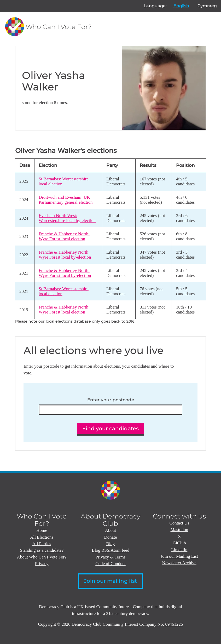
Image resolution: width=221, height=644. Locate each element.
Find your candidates (110, 429)
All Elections (42, 537)
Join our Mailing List (179, 556)
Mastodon (179, 530)
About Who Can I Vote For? (42, 557)
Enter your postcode (111, 400)
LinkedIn (179, 550)
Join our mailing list (110, 581)
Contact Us (179, 523)
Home (42, 530)
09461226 (174, 624)
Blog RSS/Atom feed (110, 550)
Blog (111, 544)
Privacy (42, 564)
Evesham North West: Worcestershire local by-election (67, 218)
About (110, 530)
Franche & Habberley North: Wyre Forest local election (64, 236)
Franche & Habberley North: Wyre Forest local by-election (65, 255)
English (181, 6)
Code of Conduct (110, 564)
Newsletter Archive (179, 563)
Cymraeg (207, 6)
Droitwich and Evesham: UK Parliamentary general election (66, 200)
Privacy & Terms (111, 557)
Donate (111, 537)
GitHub (179, 543)
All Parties (42, 544)
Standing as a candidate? (42, 550)
